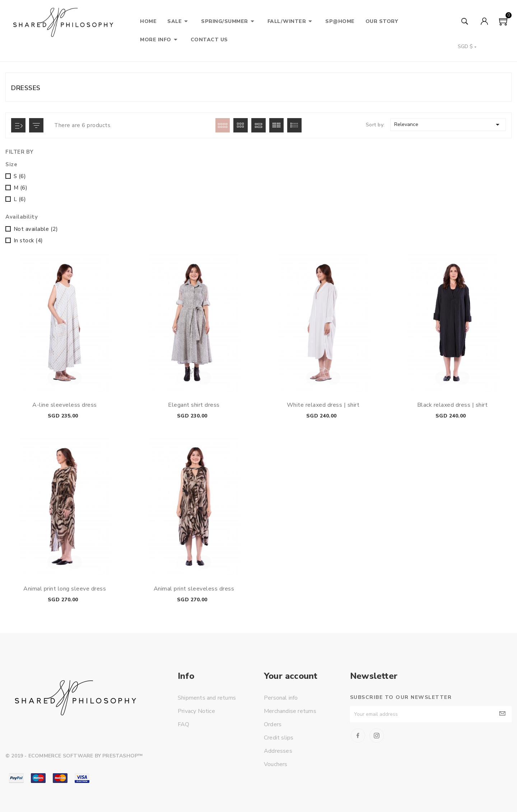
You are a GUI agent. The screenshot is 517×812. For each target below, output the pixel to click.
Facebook (358, 736)
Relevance (448, 125)
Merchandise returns (290, 711)
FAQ (184, 724)
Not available (36, 229)
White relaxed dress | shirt (323, 405)
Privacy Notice (196, 711)
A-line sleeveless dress (65, 405)
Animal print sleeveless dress (194, 589)
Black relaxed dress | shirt (453, 405)
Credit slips (279, 738)
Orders (273, 724)
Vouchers (276, 764)
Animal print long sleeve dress (65, 589)
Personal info (281, 698)
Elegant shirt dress (194, 405)
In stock (28, 241)
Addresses (278, 751)
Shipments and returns (207, 698)
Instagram (377, 736)
